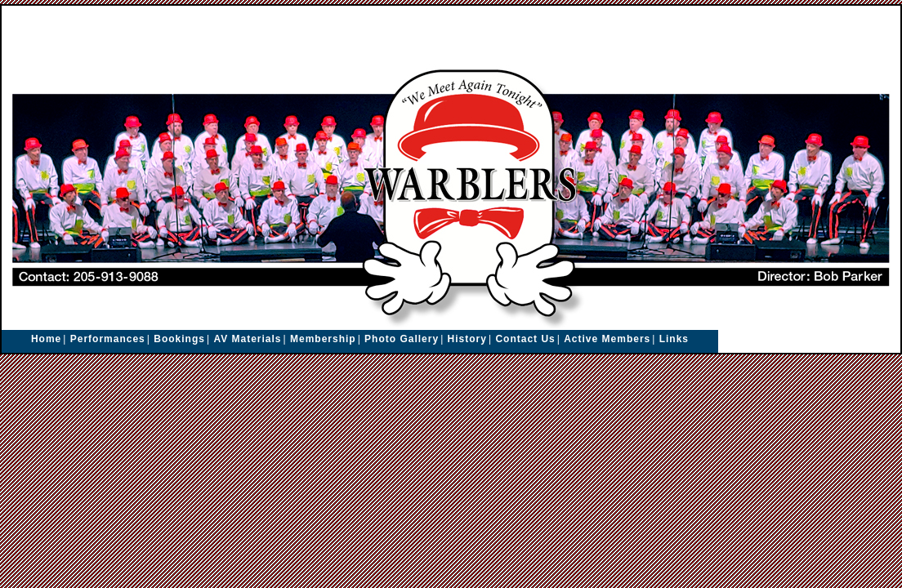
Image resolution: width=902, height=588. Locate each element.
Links (674, 339)
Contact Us (525, 339)
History (467, 339)
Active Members (607, 339)
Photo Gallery (402, 339)
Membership (323, 339)
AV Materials (247, 339)
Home (46, 339)
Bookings (179, 339)
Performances (108, 339)
